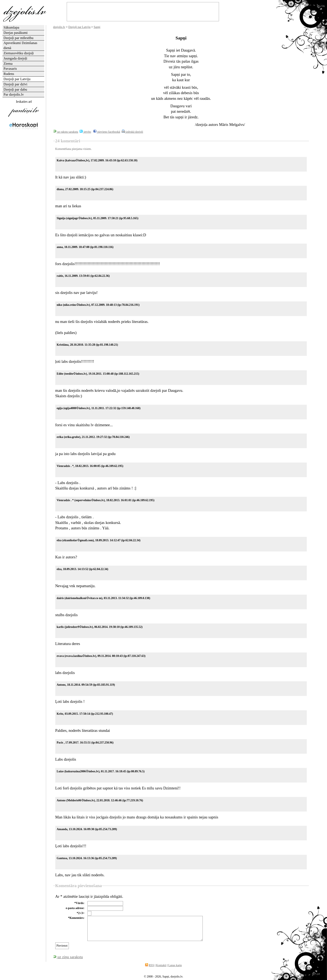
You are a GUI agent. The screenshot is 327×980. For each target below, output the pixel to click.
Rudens (9, 74)
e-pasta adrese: (75, 908)
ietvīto (85, 132)
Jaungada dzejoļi (15, 58)
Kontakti (161, 965)
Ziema (8, 64)
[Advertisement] (24, 199)
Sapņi (97, 27)
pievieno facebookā (107, 132)
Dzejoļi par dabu (15, 89)
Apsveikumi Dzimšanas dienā (20, 45)
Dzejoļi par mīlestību (19, 38)
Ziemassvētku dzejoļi (19, 53)
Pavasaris (10, 69)
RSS (152, 965)
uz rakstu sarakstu (66, 132)
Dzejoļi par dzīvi (15, 84)
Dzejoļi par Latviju (80, 27)
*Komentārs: (76, 918)
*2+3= (81, 913)
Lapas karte (175, 965)
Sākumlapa (11, 27)
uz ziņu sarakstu (68, 957)
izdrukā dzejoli (132, 132)
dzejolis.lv (59, 27)
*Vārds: (79, 903)
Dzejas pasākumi (16, 33)
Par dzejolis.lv (14, 94)
